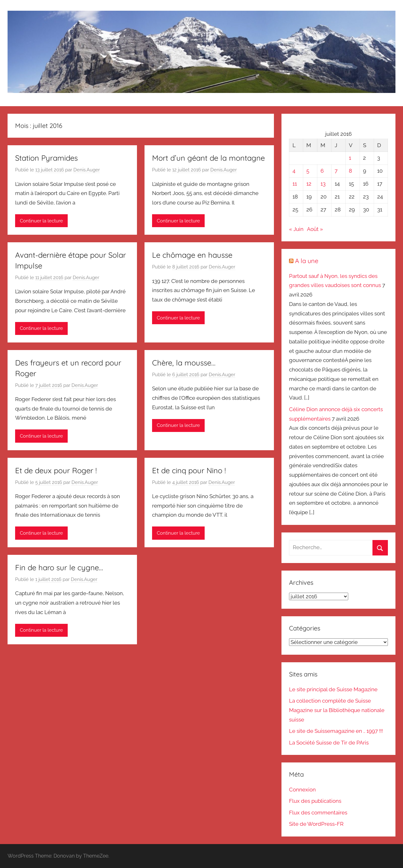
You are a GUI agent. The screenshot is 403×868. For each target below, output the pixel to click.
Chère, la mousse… (184, 363)
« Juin (296, 229)
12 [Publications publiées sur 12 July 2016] (309, 184)
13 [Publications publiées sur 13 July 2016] (323, 184)
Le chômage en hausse (192, 255)
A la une (307, 261)
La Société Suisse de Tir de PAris (329, 743)
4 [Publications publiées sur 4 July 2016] (294, 171)
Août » (315, 229)
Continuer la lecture (41, 221)
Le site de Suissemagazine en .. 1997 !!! (336, 731)
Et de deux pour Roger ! (56, 470)
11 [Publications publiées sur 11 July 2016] (295, 184)
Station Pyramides (46, 158)
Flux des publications (315, 801)
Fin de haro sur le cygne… (59, 567)
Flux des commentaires (318, 813)
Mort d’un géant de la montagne (208, 158)
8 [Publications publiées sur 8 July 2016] (350, 171)
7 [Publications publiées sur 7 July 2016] (336, 171)
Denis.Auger (87, 170)
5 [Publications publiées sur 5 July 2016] (308, 171)
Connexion (302, 790)
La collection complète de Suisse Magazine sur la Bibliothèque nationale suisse (337, 710)
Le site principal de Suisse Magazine (333, 689)
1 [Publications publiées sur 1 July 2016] (350, 158)
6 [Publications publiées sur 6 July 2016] (322, 171)
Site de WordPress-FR (316, 824)
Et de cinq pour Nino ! (189, 470)
